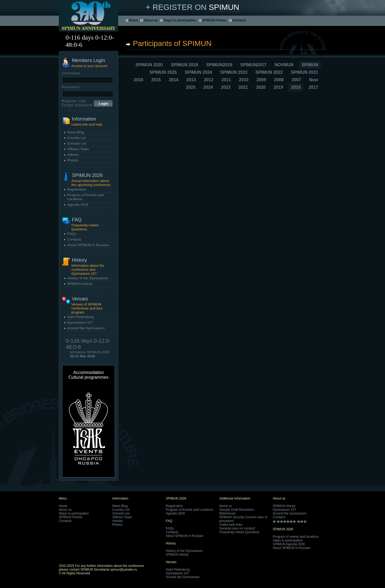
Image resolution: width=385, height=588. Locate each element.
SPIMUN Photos (214, 20)
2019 (278, 87)
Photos (73, 160)
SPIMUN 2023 (234, 72)
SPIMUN (224, 7)
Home (133, 20)
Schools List (77, 143)
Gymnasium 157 (80, 322)
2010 (244, 80)
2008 (279, 80)
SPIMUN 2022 (269, 72)
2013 (191, 80)
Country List (77, 138)
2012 (209, 80)
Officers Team (78, 149)
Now (314, 80)
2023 (226, 87)
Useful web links (231, 525)
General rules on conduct (237, 528)
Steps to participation (180, 20)
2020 (261, 87)
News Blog (76, 132)
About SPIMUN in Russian (88, 245)
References (227, 513)
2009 (261, 80)
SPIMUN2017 (253, 65)
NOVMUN (284, 65)
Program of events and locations (296, 537)
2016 (138, 80)
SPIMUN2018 (219, 65)
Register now (74, 101)
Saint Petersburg (80, 317)
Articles (73, 155)
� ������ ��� (290, 521)
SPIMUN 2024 (198, 72)
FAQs (72, 234)
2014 (174, 80)
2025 (191, 87)
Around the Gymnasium (86, 328)
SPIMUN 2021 (305, 72)
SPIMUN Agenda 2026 (289, 544)
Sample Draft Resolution (237, 510)
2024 (208, 87)
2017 (313, 87)
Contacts (239, 20)
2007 (297, 80)
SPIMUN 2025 (163, 72)
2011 (226, 80)
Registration (77, 189)
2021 (243, 87)
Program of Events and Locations (189, 510)
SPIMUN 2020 (149, 65)
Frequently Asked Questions (239, 532)
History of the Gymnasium (88, 278)
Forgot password (77, 105)
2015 (156, 80)
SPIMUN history (80, 284)
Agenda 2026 (78, 205)
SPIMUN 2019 (184, 65)
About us (151, 20)
